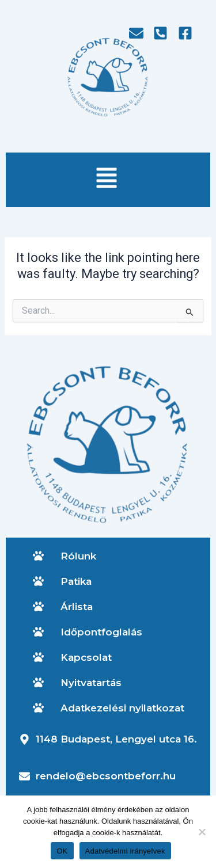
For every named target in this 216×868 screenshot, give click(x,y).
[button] (107, 180)
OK (62, 851)
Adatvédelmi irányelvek (125, 851)
